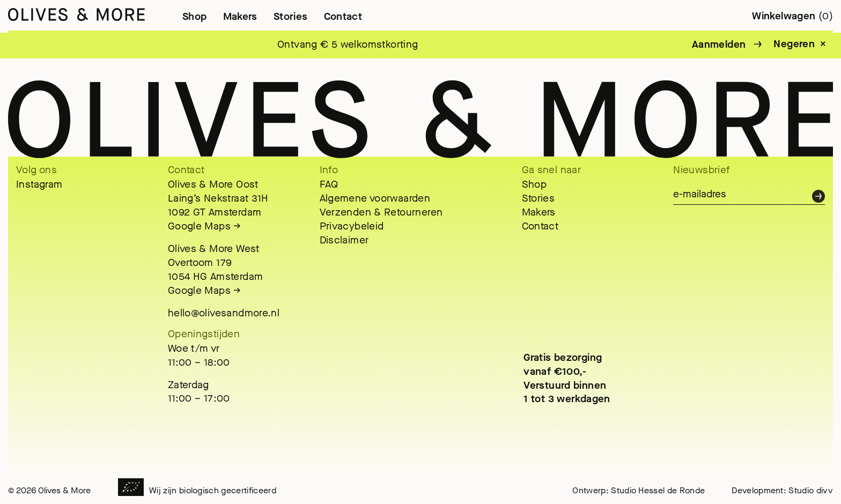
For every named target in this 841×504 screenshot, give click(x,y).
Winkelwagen (792, 16)
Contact (343, 16)
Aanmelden (719, 44)
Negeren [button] (794, 44)
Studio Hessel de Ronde (658, 490)
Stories (291, 16)
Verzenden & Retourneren (381, 212)
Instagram (39, 184)
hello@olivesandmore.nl (224, 313)
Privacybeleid (352, 226)
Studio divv (811, 490)
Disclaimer (344, 240)
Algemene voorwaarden (375, 198)
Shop (195, 16)
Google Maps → (205, 226)
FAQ (329, 184)
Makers (240, 16)
